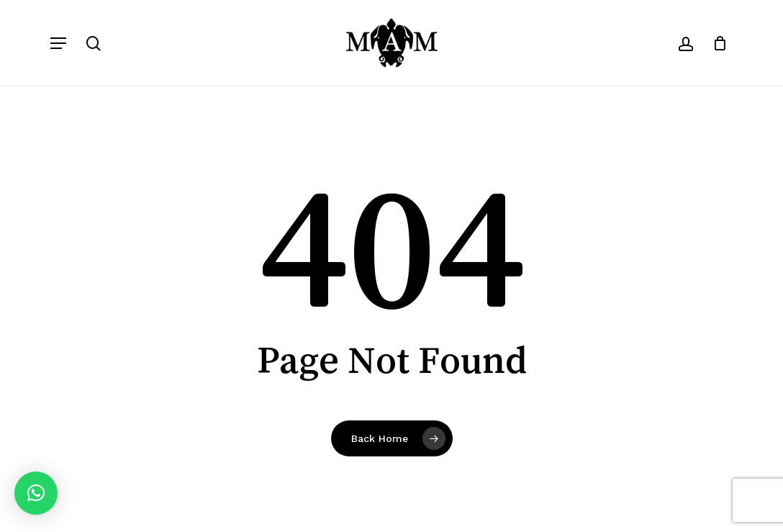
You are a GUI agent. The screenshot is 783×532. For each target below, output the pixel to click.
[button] (58, 43)
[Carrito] (715, 43)
